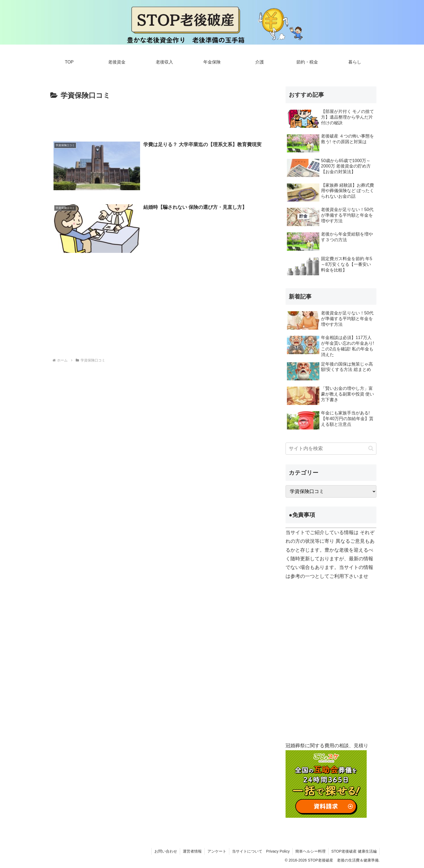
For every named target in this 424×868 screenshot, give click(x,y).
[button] (371, 448)
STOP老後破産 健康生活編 (354, 851)
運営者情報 (192, 851)
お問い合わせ (166, 851)
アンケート (217, 851)
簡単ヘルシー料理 (310, 851)
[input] (331, 449)
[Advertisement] (158, 117)
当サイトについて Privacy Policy (261, 851)
